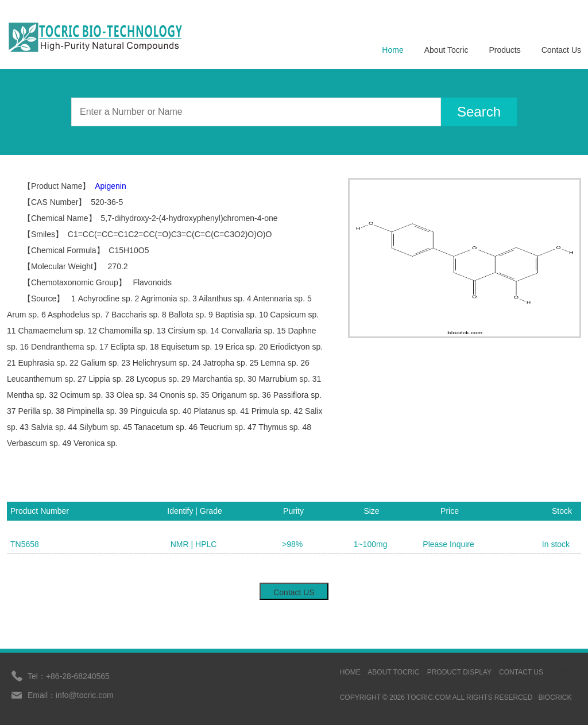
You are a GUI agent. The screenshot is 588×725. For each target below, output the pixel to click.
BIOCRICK (555, 697)
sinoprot (563, 672)
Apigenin (111, 186)
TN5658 (25, 544)
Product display (459, 672)
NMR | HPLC (194, 544)
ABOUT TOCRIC (393, 672)
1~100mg (371, 544)
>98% (292, 544)
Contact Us (561, 50)
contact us (521, 672)
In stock (556, 544)
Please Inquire (448, 544)
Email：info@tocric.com (71, 695)
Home (392, 50)
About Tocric (446, 50)
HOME (350, 672)
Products (505, 50)
